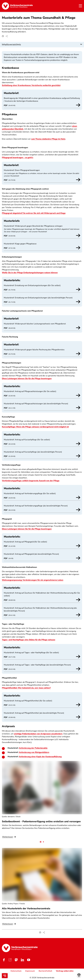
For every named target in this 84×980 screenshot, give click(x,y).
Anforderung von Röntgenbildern (34, 752)
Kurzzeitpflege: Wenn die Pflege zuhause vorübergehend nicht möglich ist (35, 427)
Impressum (30, 971)
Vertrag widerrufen (65, 971)
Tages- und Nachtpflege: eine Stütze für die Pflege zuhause (29, 640)
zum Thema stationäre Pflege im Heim (48, 139)
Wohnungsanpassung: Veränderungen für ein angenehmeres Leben (33, 580)
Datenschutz (16, 971)
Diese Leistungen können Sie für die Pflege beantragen (27, 379)
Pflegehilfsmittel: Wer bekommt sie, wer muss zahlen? (26, 688)
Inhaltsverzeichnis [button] (11, 45)
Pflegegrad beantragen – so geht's (18, 157)
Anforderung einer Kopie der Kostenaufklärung (40, 757)
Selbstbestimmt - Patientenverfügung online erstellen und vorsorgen (41, 821)
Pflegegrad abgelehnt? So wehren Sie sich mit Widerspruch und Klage (34, 213)
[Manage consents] (79, 975)
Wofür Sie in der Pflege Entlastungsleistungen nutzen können (30, 273)
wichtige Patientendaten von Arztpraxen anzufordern (38, 734)
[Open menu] (5, 976)
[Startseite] (17, 6)
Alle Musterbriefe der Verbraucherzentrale (26, 909)
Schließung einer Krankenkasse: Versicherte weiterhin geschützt (31, 85)
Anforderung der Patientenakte (33, 748)
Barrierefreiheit (45, 971)
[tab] (41, 842)
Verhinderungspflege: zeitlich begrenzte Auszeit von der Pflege (31, 481)
